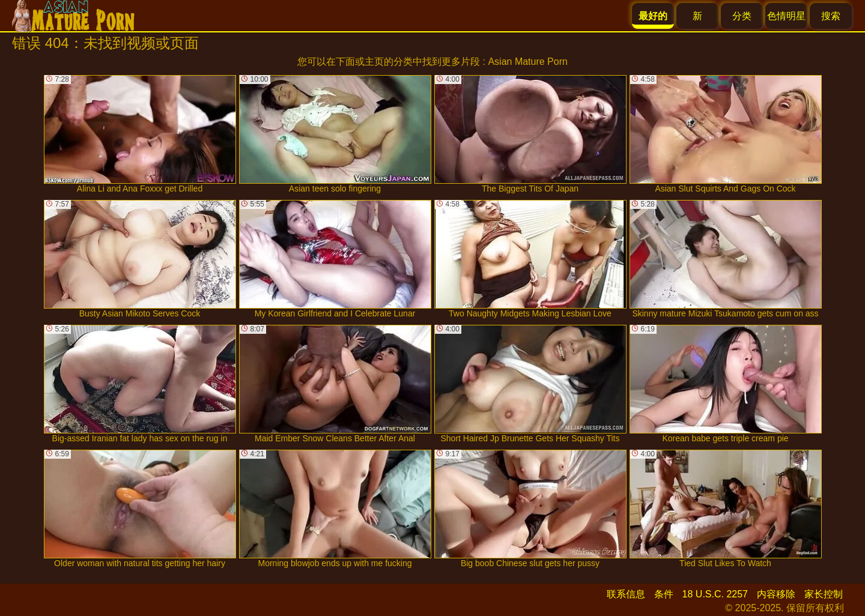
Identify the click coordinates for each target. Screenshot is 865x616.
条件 (664, 594)
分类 (742, 16)
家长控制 (824, 594)
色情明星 (786, 16)
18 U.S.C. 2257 (715, 594)
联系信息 (626, 594)
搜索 (831, 16)
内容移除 (776, 594)
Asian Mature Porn (528, 62)
